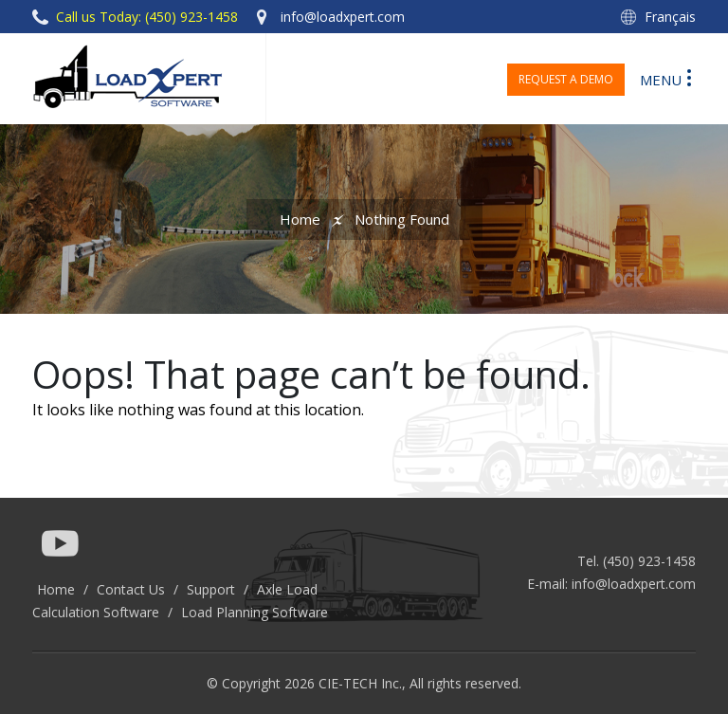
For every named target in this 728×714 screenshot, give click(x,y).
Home (300, 219)
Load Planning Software (255, 612)
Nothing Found (402, 219)
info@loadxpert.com (634, 584)
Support (211, 589)
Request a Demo (566, 79)
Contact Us (131, 589)
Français (670, 17)
